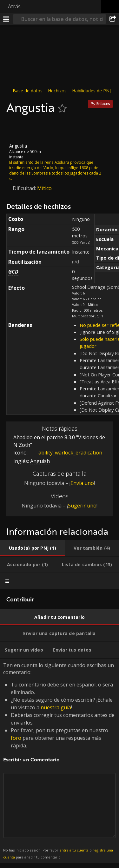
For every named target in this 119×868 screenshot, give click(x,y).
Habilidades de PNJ (91, 91)
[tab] (33, 548)
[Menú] (6, 19)
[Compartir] (113, 19)
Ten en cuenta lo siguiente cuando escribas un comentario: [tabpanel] (60, 761)
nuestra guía (56, 707)
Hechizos (57, 91)
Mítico (44, 188)
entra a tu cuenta (74, 850)
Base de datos (28, 91)
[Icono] (17, 129)
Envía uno (82, 483)
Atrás (14, 6)
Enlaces (103, 104)
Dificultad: (25, 188)
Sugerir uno (82, 506)
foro (16, 738)
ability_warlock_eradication (66, 453)
